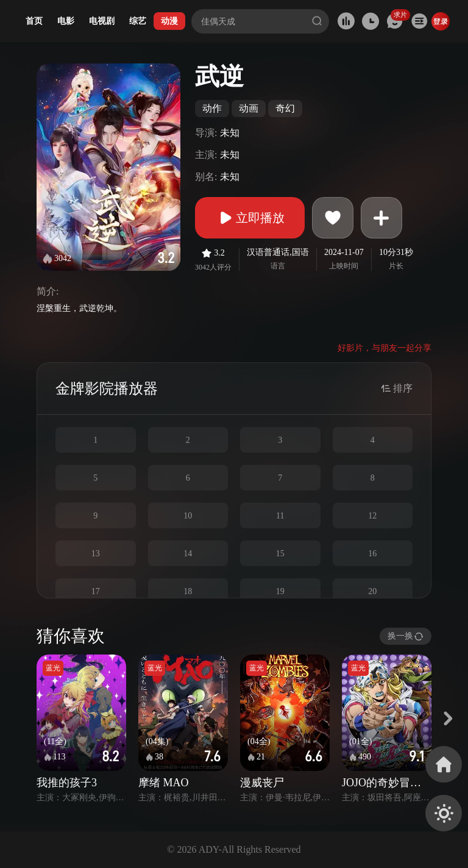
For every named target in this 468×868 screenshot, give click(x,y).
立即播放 (250, 218)
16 (372, 554)
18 (188, 591)
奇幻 (285, 108)
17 (96, 591)
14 (188, 554)
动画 (249, 108)
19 (280, 591)
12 (372, 516)
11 (280, 516)
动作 (212, 108)
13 (96, 554)
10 (188, 516)
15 (280, 554)
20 (372, 591)
